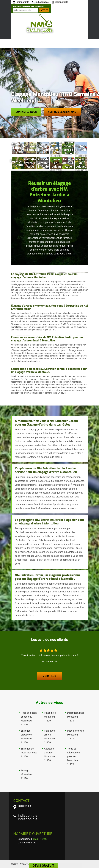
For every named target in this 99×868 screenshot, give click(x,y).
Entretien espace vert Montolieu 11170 (27, 737)
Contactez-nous (26, 112)
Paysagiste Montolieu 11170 (50, 717)
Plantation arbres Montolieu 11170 (49, 737)
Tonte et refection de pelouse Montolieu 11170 (73, 757)
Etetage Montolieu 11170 (26, 774)
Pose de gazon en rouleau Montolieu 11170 (29, 719)
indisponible (21, 2)
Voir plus (49, 676)
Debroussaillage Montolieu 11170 (76, 717)
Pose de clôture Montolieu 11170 (75, 735)
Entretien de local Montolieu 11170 (29, 753)
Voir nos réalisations (62, 112)
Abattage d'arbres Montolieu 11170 (49, 755)
